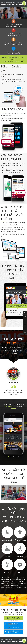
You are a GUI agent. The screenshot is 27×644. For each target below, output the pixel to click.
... (19, 572)
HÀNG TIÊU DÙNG (20, 540)
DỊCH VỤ (7, 556)
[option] (13, 13)
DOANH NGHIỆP (7, 540)
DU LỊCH (20, 556)
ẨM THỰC (7, 572)
